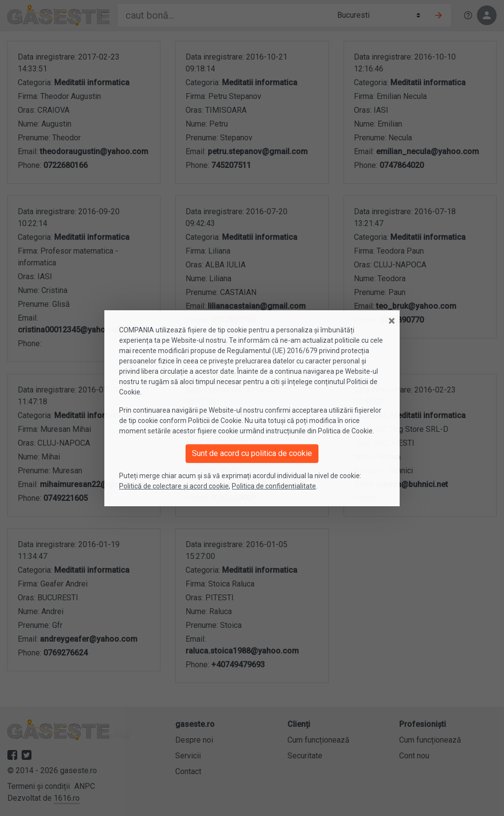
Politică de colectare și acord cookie (174, 486)
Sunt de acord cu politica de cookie (252, 453)
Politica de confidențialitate (274, 486)
